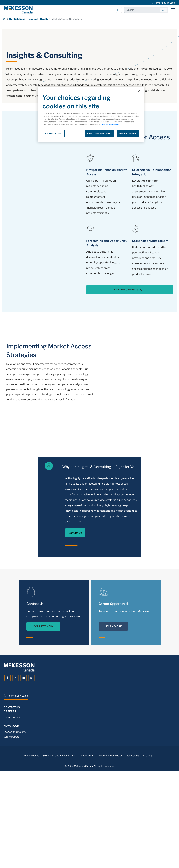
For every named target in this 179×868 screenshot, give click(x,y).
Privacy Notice (31, 849)
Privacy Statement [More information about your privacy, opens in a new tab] (110, 125)
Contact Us (75, 626)
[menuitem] (164, 2)
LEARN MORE (113, 720)
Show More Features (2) (141, 383)
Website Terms (87, 849)
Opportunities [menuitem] (12, 810)
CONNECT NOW (43, 720)
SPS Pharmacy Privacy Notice (59, 849)
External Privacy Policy (110, 849)
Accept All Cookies (128, 133)
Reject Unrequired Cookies (100, 133)
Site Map (148, 849)
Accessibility (133, 849)
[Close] (139, 91)
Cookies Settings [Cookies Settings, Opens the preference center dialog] (53, 133)
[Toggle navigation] (173, 10)
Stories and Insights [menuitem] (15, 825)
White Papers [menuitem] (12, 830)
